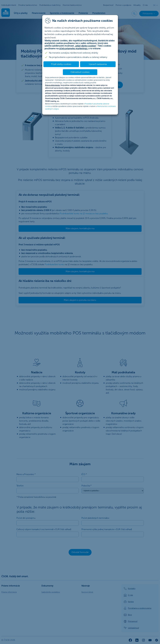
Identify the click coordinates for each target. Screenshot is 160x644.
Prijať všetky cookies (61, 64)
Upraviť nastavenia (98, 64)
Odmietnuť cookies (80, 72)
